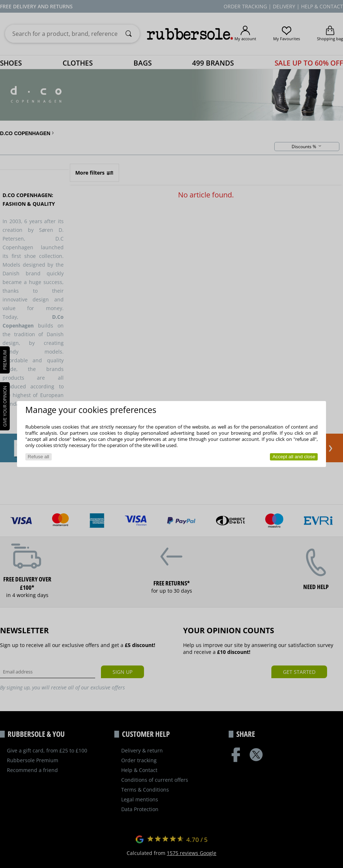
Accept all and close (294, 457)
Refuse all (39, 457)
